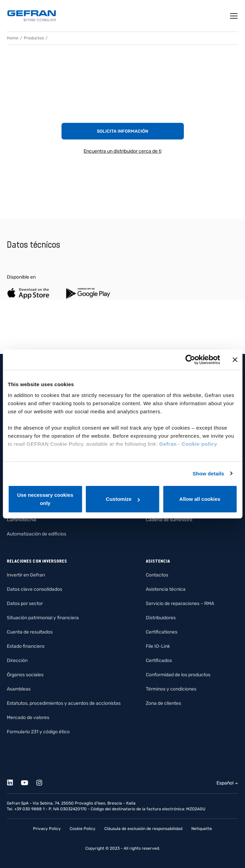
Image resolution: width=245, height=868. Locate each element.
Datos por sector (25, 603)
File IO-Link (158, 646)
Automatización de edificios (37, 534)
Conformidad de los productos (178, 675)
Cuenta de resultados (30, 632)
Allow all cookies (200, 499)
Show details (208, 474)
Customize (123, 499)
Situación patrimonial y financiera (43, 618)
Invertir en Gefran (26, 575)
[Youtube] (28, 782)
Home (13, 38)
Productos (34, 38)
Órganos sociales (25, 675)
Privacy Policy (47, 829)
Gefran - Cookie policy (188, 444)
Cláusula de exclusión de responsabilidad (143, 829)
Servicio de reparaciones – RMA (180, 603)
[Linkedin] (14, 782)
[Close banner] (235, 360)
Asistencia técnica (166, 589)
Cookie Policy (83, 829)
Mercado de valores (28, 718)
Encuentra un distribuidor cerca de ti (122, 151)
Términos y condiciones (171, 689)
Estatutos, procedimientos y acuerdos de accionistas (64, 703)
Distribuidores (161, 618)
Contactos (157, 575)
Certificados (159, 661)
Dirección (17, 661)
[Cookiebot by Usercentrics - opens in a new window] (190, 360)
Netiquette (202, 829)
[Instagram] (43, 782)
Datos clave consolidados (34, 589)
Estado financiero (26, 646)
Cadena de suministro (169, 520)
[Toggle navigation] (234, 16)
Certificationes (162, 632)
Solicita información (122, 131)
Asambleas (19, 689)
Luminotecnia (22, 520)
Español (225, 783)
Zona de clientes (163, 703)
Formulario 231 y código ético (38, 732)
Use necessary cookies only (45, 499)
